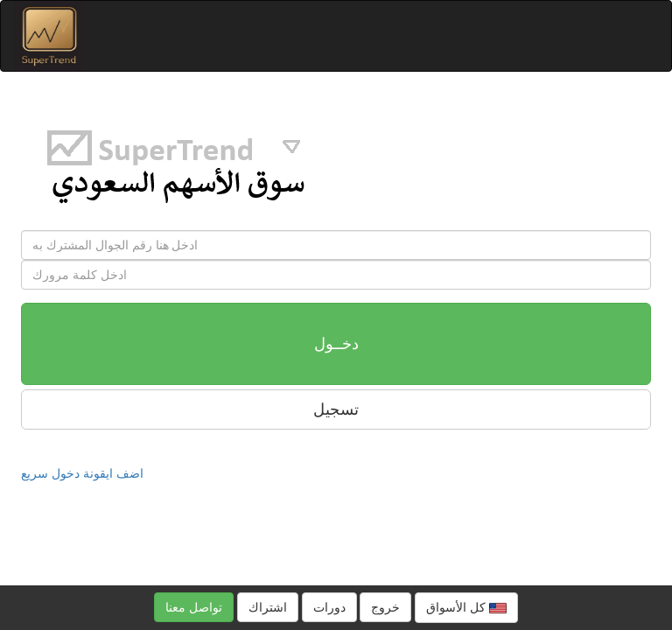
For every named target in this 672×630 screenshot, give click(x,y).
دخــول (336, 344)
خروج (385, 607)
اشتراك (268, 607)
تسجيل (336, 409)
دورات (329, 607)
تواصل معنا (194, 607)
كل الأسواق (466, 608)
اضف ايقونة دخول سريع (82, 473)
